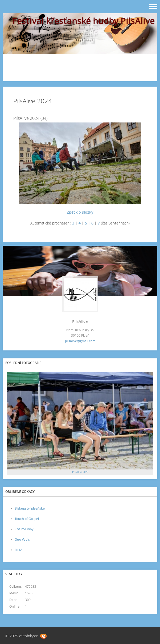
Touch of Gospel (27, 519)
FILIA (19, 550)
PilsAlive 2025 (80, 472)
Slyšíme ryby (24, 529)
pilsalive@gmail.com (80, 341)
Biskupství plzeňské (30, 508)
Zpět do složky (80, 212)
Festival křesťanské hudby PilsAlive (84, 21)
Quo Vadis (22, 539)
